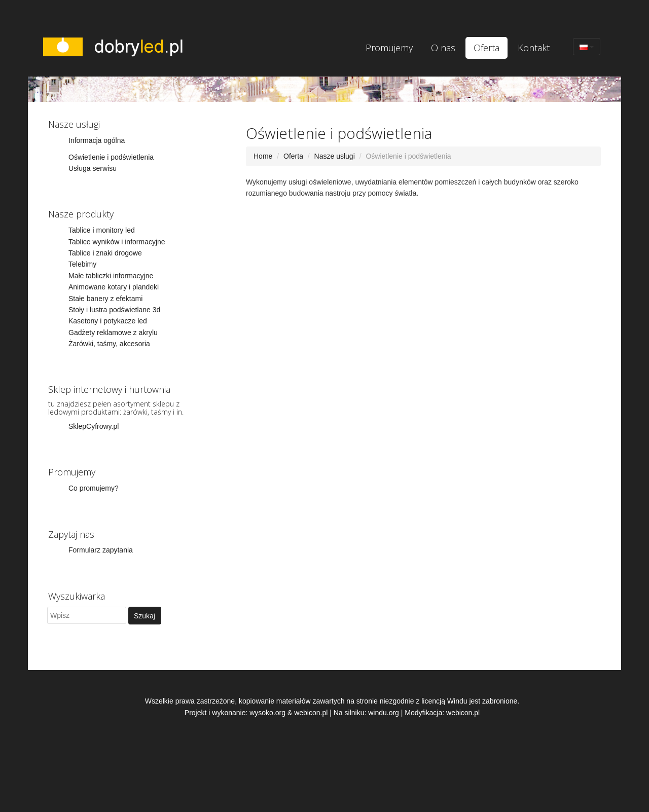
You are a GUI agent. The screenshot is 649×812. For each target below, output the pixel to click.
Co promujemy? (94, 488)
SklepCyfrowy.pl (94, 426)
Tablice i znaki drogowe (105, 253)
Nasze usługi (335, 156)
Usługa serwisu (93, 168)
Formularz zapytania (101, 550)
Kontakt (534, 48)
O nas (443, 48)
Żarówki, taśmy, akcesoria (109, 344)
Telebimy (82, 264)
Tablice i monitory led (102, 230)
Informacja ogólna (97, 140)
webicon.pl (311, 713)
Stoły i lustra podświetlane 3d (114, 310)
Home (263, 156)
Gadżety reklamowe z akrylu (113, 333)
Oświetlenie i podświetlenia (111, 157)
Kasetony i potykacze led (108, 321)
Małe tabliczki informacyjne (111, 276)
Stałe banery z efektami (105, 299)
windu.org (384, 713)
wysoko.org (267, 713)
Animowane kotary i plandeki (114, 287)
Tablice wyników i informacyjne (117, 242)
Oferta (486, 48)
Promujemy (389, 48)
